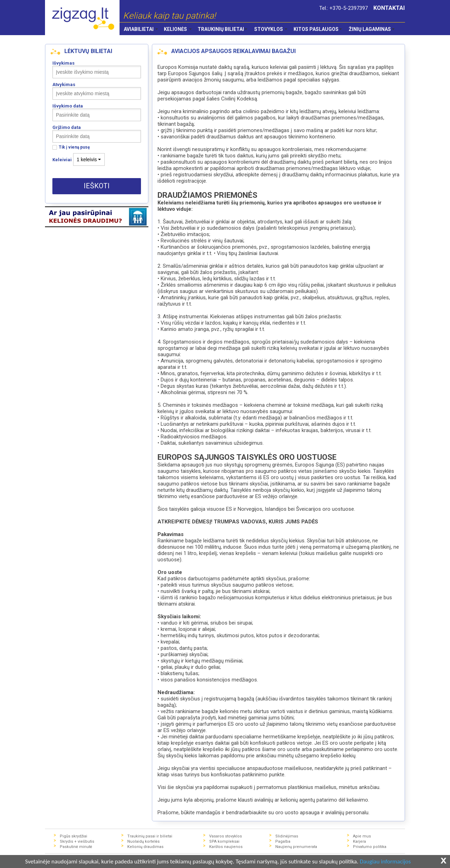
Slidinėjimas (287, 836)
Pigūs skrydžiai (73, 836)
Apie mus (362, 836)
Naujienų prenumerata (296, 847)
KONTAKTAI (389, 8)
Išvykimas (63, 63)
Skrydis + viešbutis (77, 841)
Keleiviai (62, 160)
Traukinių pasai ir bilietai (150, 836)
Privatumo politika (370, 847)
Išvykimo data (68, 106)
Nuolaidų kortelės (143, 841)
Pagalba (283, 841)
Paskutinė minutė (76, 847)
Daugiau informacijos (385, 862)
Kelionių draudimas (145, 847)
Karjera (359, 841)
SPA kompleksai (224, 841)
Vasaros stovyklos (226, 836)
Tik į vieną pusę (74, 147)
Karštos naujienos (226, 847)
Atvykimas (64, 84)
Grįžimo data (67, 127)
